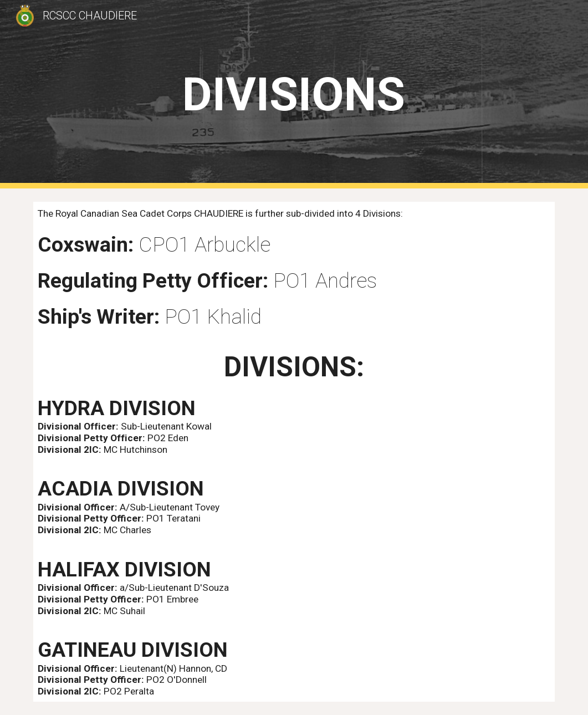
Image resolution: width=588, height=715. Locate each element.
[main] (294, 95)
